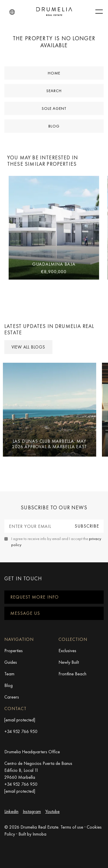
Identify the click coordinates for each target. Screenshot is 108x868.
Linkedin (11, 811)
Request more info (35, 597)
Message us (25, 613)
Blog (54, 126)
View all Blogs (28, 347)
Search (54, 91)
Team (9, 674)
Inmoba (39, 834)
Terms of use (72, 827)
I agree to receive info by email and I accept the (56, 542)
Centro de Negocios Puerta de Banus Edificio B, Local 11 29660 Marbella (38, 770)
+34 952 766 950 (21, 731)
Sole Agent (54, 108)
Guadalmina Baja (54, 264)
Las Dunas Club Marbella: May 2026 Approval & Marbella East (49, 444)
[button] (12, 12)
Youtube (52, 811)
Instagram (32, 811)
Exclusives (67, 651)
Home (54, 73)
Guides (11, 662)
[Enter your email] (37, 526)
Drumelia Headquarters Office (32, 752)
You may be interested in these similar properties (43, 161)
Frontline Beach (72, 674)
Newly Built (69, 662)
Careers (12, 697)
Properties (14, 651)
